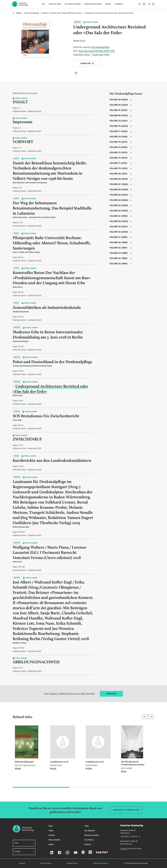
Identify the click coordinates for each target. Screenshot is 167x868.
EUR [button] (16, 843)
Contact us (125, 849)
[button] (76, 73)
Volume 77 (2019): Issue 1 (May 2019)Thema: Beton (62, 13)
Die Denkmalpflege (32, 13)
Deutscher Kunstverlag (139, 863)
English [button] (18, 852)
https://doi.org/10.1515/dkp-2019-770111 (96, 51)
